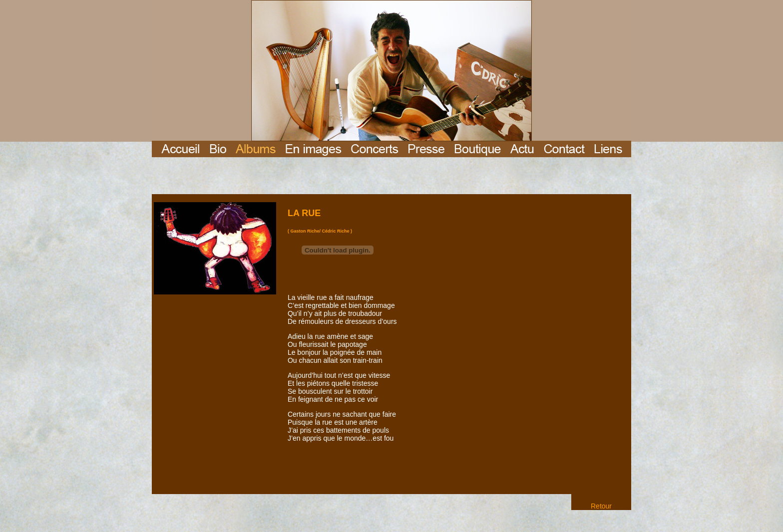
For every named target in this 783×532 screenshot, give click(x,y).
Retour (601, 506)
